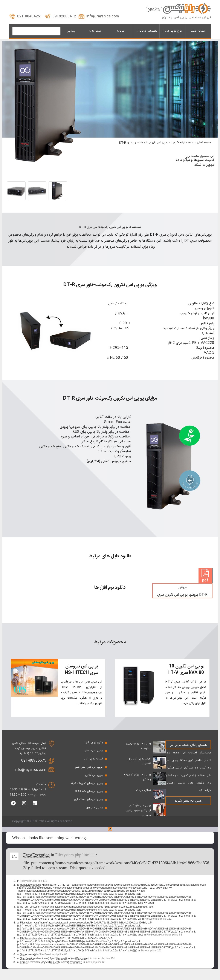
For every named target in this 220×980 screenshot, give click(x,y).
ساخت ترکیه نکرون (183, 143)
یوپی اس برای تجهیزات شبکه (87, 788)
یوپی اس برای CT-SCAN (88, 796)
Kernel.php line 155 (104, 963)
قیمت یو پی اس (93, 764)
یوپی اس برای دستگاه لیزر (88, 804)
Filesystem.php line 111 (76, 860)
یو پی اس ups (94, 813)
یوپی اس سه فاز (94, 756)
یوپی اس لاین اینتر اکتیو (89, 772)
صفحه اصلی (198, 31)
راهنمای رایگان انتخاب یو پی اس (188, 750)
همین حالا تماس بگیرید (188, 806)
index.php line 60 (95, 967)
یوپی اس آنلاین (94, 780)
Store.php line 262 (151, 955)
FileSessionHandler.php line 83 (164, 940)
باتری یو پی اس (94, 747)
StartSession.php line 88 (53, 959)
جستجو (71, 31)
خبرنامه (121, 31)
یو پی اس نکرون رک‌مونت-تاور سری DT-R (144, 143)
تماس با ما (95, 31)
